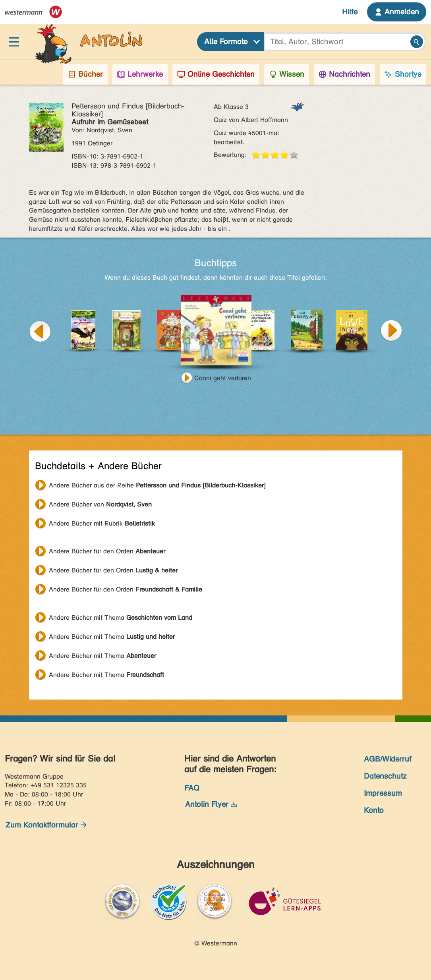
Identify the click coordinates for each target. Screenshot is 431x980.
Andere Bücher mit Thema (121, 618)
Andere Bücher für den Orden (107, 551)
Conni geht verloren (223, 378)
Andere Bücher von (100, 504)
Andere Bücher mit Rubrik (102, 523)
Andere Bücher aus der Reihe (157, 485)
